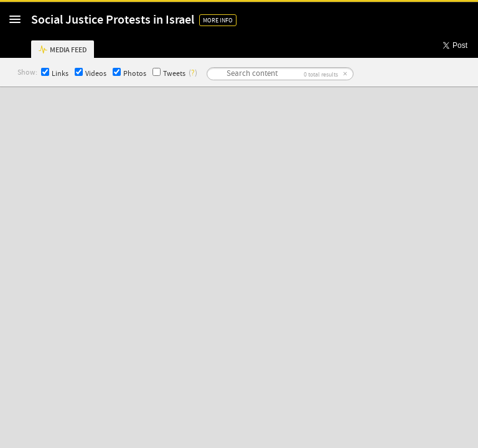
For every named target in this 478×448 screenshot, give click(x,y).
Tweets (169, 73)
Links (55, 73)
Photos (129, 73)
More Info (218, 20)
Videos (91, 73)
